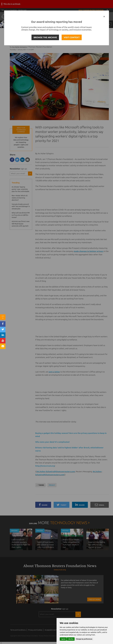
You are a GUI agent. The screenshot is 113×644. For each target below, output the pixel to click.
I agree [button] (63, 639)
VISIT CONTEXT (72, 37)
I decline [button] (71, 639)
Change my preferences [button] (84, 639)
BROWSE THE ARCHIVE (45, 37)
